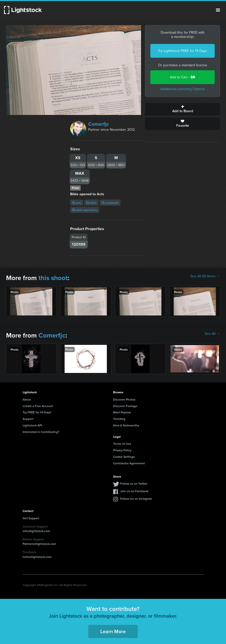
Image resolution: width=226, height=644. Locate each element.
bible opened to (85, 210)
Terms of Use (122, 444)
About (27, 399)
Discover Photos (124, 399)
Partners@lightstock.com (39, 544)
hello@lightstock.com (37, 557)
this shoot (53, 278)
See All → (212, 334)
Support (28, 419)
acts (77, 203)
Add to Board (183, 109)
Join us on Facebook (134, 491)
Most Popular (122, 412)
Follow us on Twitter (134, 484)
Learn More (113, 631)
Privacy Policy (122, 450)
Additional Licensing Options (183, 89)
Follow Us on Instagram (136, 499)
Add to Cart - (183, 77)
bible (91, 203)
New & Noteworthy (126, 425)
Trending (119, 419)
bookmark (110, 203)
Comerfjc (99, 124)
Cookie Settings (124, 457)
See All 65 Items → (205, 276)
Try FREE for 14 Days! (37, 412)
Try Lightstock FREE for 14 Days (183, 51)
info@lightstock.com (36, 531)
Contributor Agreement (129, 463)
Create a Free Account (38, 406)
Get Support (31, 518)
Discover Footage (125, 406)
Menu (218, 10)
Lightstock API (32, 425)
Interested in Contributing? (41, 432)
